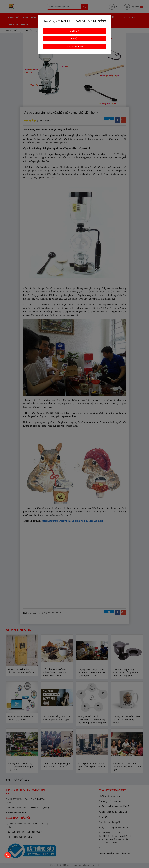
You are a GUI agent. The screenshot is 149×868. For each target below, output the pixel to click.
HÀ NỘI (74, 39)
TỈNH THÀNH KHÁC (74, 46)
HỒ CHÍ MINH (74, 31)
